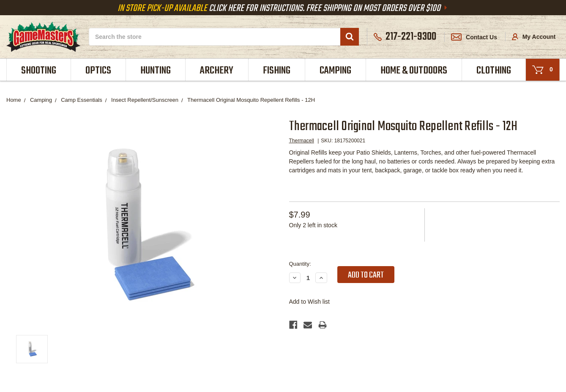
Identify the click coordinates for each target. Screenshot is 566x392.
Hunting (156, 71)
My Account (534, 37)
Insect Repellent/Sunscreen (145, 100)
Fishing (277, 71)
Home (14, 100)
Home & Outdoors (414, 71)
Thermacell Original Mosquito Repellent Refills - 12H (251, 100)
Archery (217, 71)
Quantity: (300, 264)
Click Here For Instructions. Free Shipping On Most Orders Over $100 (283, 8)
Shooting (39, 71)
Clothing (494, 71)
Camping (335, 71)
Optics (98, 71)
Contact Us (474, 37)
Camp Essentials (82, 100)
